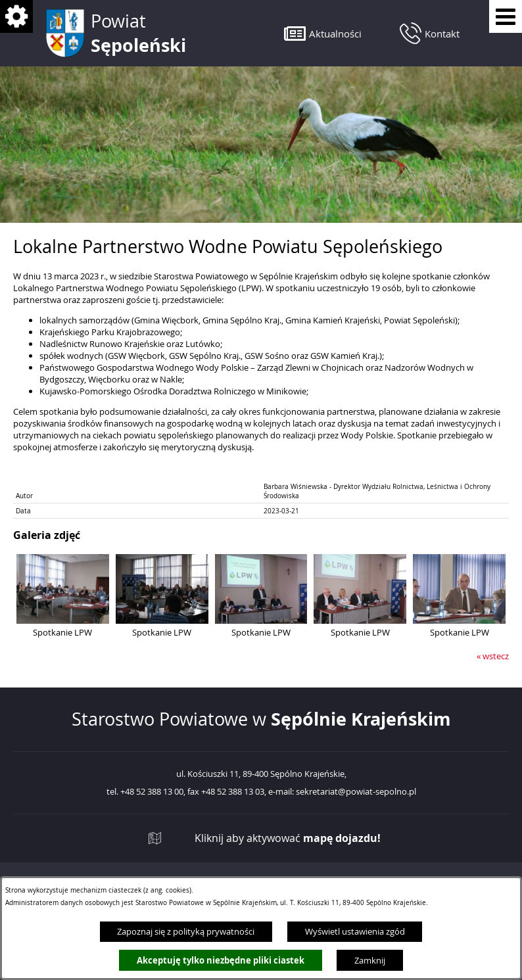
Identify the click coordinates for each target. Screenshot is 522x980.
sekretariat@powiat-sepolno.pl (356, 792)
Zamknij (370, 960)
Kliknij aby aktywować (288, 838)
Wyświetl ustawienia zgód (355, 931)
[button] (323, 33)
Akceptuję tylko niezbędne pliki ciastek (221, 960)
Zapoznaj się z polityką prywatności (186, 931)
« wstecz (493, 656)
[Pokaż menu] (506, 16)
